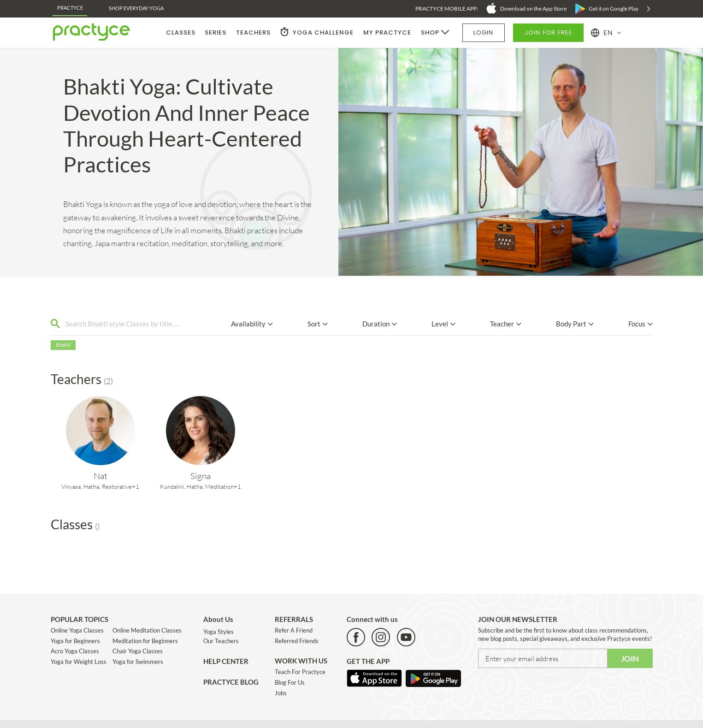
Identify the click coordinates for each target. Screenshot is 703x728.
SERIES (216, 33)
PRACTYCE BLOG (231, 682)
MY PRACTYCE (387, 33)
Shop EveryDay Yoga (136, 8)
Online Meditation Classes (147, 630)
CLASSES (181, 33)
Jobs (281, 693)
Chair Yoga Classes (138, 651)
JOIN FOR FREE (549, 33)
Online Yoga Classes (77, 630)
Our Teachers (221, 641)
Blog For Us (290, 682)
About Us (218, 619)
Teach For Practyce (300, 672)
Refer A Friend (294, 630)
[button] (606, 33)
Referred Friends (297, 641)
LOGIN (483, 33)
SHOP (430, 33)
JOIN (630, 659)
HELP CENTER (226, 661)
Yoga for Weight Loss (79, 662)
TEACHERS (253, 33)
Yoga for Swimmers (138, 662)
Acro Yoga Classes (75, 651)
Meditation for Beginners (145, 641)
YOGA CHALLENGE (323, 33)
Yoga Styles (219, 632)
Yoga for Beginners (75, 641)
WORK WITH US (301, 661)
